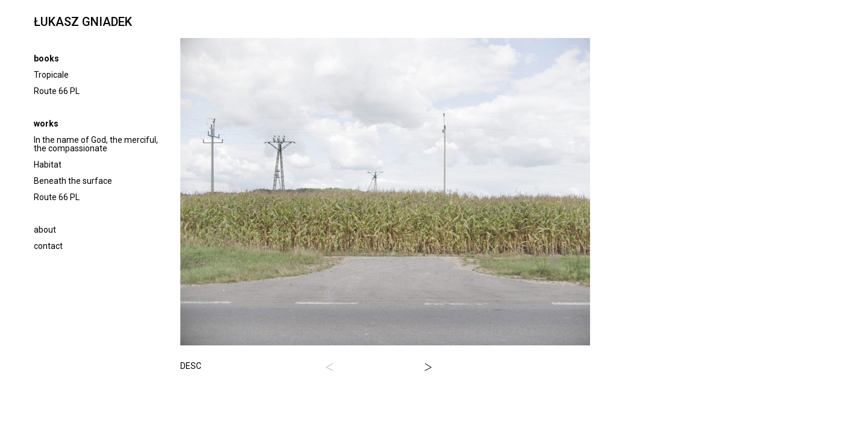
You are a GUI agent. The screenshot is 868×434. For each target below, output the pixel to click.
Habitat (48, 165)
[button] (330, 367)
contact (48, 246)
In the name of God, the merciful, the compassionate (96, 144)
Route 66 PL (57, 91)
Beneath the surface (73, 181)
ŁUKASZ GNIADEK (83, 22)
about (45, 230)
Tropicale (51, 75)
